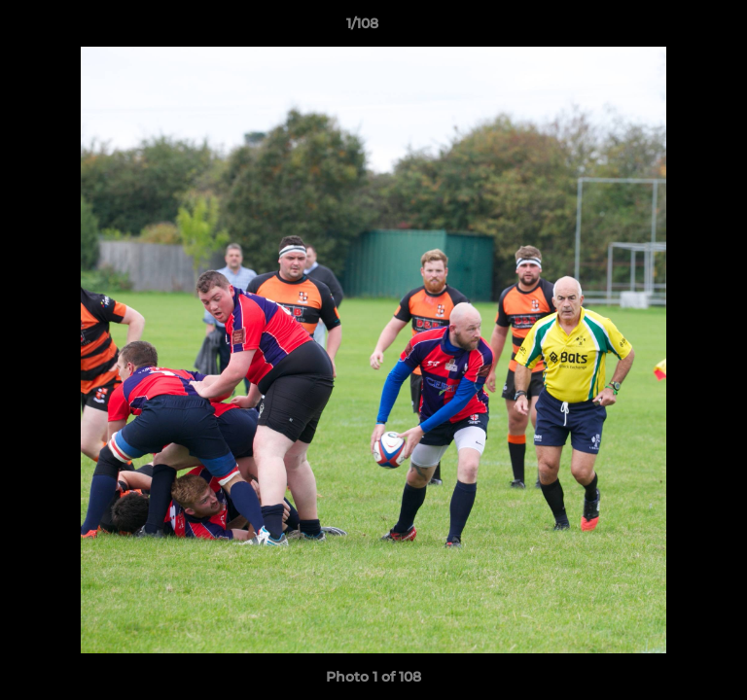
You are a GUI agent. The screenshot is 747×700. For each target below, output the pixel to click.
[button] (677, 28)
